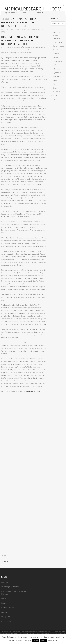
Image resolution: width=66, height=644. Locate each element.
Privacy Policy (6, 617)
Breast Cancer (58, 42)
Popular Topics (11, 13)
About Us (26, 13)
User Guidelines (7, 621)
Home (3, 603)
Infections (56, 69)
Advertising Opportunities (10, 587)
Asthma (18, 29)
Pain (55, 84)
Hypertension (58, 73)
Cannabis (56, 50)
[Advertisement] (24, 473)
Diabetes (56, 54)
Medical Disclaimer (8, 608)
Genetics (56, 57)
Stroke (55, 88)
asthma (10, 561)
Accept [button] (36, 641)
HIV (54, 65)
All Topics (57, 92)
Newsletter (5, 612)
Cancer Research (59, 46)
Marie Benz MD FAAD (33, 391)
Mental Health (58, 77)
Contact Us (40, 13)
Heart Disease (58, 61)
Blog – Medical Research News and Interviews (13, 593)
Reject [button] (43, 641)
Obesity (56, 80)
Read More (52, 641)
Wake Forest (26, 29)
